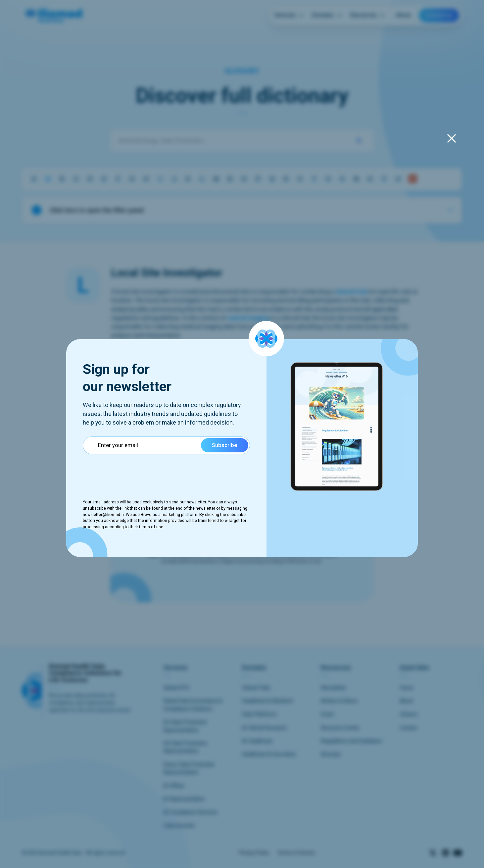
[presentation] (133, 473)
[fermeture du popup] (452, 138)
